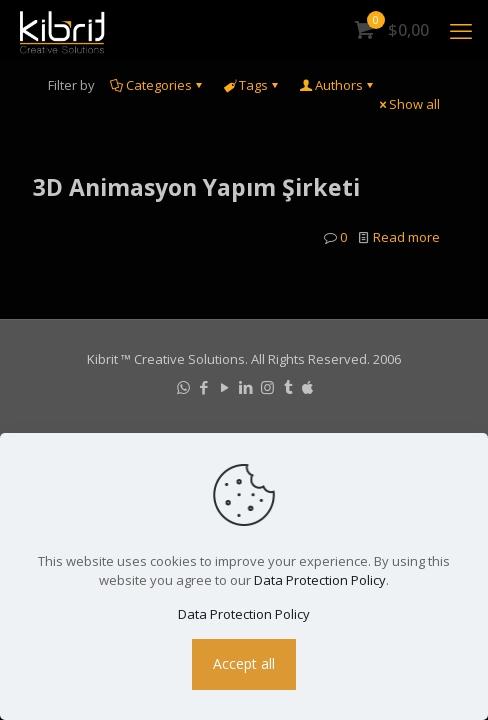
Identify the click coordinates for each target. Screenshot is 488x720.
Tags (252, 85)
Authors (337, 85)
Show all (408, 104)
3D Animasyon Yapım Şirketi (196, 187)
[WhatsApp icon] (183, 387)
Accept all (244, 663)
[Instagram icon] (267, 387)
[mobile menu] (461, 30)
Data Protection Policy (320, 580)
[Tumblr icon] (288, 387)
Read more (406, 237)
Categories (157, 85)
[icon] (307, 387)
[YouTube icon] (225, 387)
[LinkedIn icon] (246, 387)
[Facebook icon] (204, 387)
